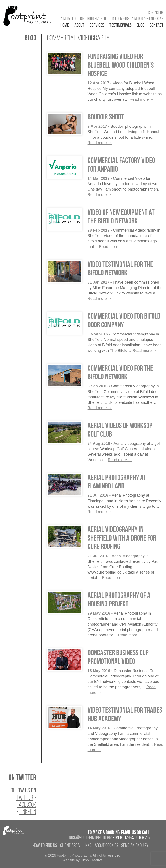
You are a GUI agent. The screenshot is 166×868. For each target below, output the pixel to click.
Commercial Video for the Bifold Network (120, 372)
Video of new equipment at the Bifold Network (121, 216)
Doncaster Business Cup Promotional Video (118, 657)
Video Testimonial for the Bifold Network (120, 268)
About (79, 25)
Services (97, 25)
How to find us (45, 845)
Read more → (142, 99)
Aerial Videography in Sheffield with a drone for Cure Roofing (122, 538)
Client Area (70, 845)
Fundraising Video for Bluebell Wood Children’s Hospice (121, 65)
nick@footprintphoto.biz (81, 19)
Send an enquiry (135, 845)
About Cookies (106, 845)
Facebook (26, 804)
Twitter (25, 797)
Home (65, 25)
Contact (156, 25)
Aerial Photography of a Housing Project (119, 599)
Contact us (156, 13)
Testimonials (121, 25)
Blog (141, 25)
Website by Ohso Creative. (83, 860)
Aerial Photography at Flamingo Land (117, 482)
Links (87, 845)
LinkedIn (28, 812)
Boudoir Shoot (106, 117)
